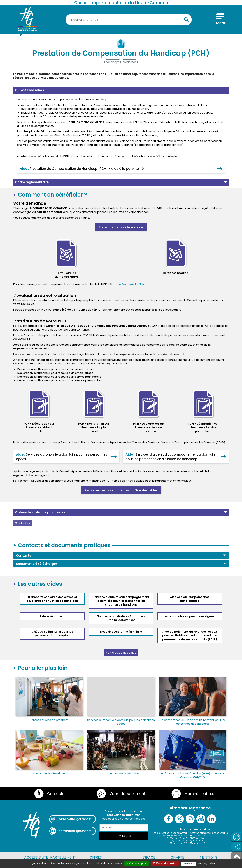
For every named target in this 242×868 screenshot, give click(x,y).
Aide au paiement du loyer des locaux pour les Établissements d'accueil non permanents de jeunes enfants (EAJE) (190, 635)
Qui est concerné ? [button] (30, 90)
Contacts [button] (24, 555)
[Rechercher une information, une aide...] (129, 20)
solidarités (130, 62)
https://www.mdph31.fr (129, 284)
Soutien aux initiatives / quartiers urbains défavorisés (121, 618)
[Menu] (220, 20)
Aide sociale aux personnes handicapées (190, 599)
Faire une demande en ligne (121, 227)
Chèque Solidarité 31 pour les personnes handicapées (52, 634)
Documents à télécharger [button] (37, 564)
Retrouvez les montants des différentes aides (121, 490)
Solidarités (23, 523)
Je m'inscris (124, 836)
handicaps (113, 62)
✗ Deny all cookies (165, 863)
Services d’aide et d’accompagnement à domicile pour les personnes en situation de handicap (121, 601)
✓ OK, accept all (137, 863)
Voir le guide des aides (121, 653)
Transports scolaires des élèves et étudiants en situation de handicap (52, 599)
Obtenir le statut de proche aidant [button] (42, 512)
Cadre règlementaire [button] (32, 182)
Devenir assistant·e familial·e (121, 632)
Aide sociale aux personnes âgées (190, 616)
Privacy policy (207, 863)
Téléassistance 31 (52, 616)
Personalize (189, 864)
